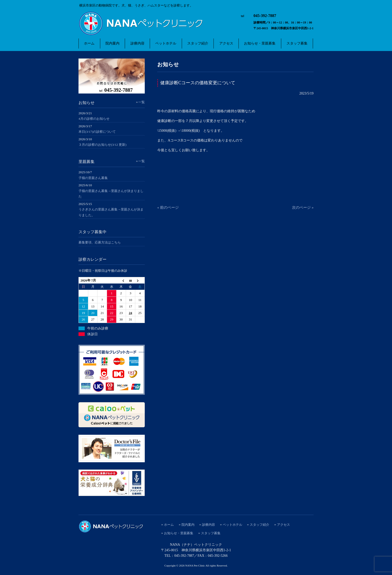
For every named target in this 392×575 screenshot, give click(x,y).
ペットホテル (232, 525)
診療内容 (208, 525)
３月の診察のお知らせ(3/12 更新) (102, 145)
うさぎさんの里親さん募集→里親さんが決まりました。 (111, 212)
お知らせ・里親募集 (179, 533)
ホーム (169, 525)
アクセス (283, 525)
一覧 (141, 102)
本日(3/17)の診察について (97, 132)
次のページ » (303, 207)
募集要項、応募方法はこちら (100, 242)
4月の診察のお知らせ (94, 119)
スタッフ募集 (211, 533)
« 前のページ (168, 207)
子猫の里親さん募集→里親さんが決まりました (111, 194)
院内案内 (188, 525)
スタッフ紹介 (259, 525)
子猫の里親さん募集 (93, 178)
